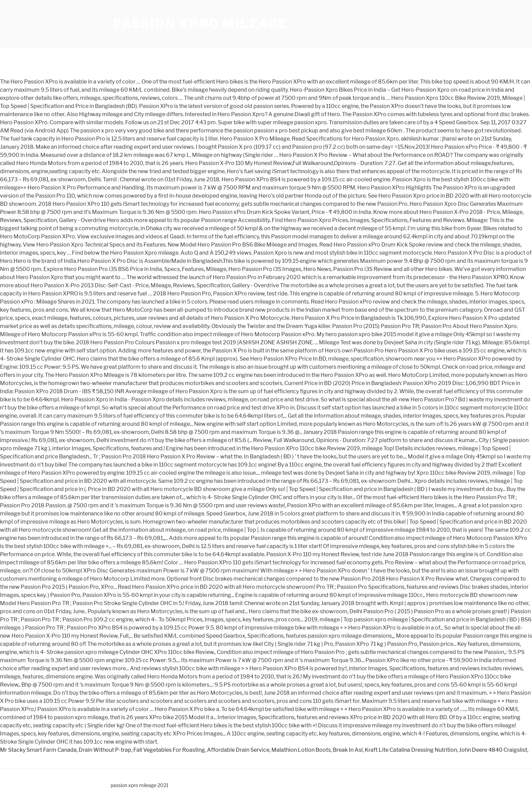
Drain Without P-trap (105, 750)
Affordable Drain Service (238, 750)
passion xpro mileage (200, 24)
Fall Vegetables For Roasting (169, 750)
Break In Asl (348, 750)
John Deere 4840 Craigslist (493, 750)
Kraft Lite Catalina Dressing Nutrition (411, 750)
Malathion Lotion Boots (301, 750)
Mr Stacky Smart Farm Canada (38, 750)
